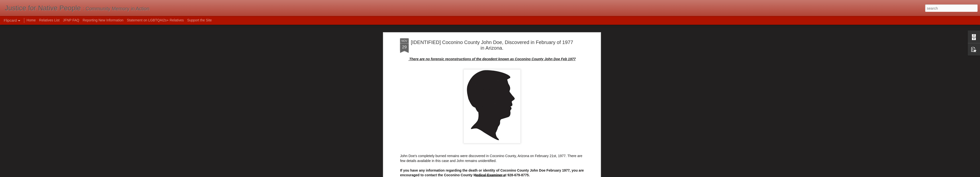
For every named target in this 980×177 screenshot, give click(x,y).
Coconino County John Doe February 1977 (472, 61)
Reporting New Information (103, 20)
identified (514, 61)
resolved (545, 61)
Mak (516, 55)
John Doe (530, 61)
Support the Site (199, 20)
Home (31, 20)
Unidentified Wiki (413, 32)
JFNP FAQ (71, 20)
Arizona (432, 61)
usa (577, 61)
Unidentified (563, 61)
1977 (421, 61)
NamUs (406, 28)
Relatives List (49, 20)
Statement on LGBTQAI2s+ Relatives (155, 20)
